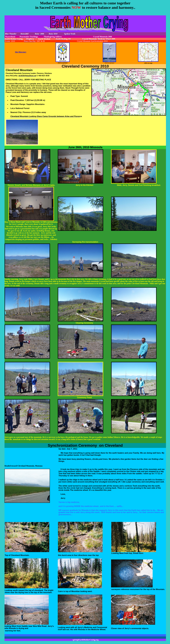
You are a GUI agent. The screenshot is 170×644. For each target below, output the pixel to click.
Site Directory (21, 52)
